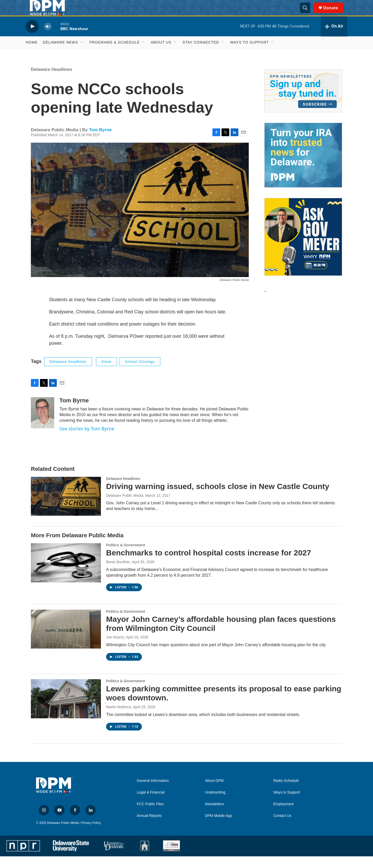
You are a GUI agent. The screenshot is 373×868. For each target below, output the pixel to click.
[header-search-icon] (307, 14)
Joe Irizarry (115, 649)
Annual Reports (149, 827)
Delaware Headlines (52, 81)
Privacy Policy (91, 835)
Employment (284, 816)
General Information (153, 792)
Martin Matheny (119, 719)
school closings (140, 373)
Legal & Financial (151, 804)
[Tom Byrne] (43, 424)
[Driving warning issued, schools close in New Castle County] (66, 508)
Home (32, 54)
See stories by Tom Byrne (87, 440)
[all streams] (334, 38)
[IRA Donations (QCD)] (303, 167)
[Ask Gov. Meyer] (303, 249)
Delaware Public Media (125, 507)
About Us (161, 54)
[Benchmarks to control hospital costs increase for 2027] (66, 574)
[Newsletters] (303, 103)
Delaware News (60, 54)
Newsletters (214, 816)
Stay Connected (201, 54)
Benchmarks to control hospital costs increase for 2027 (209, 564)
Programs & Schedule (114, 54)
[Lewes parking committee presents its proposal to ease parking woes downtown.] (66, 710)
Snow (106, 373)
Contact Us (282, 827)
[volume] (48, 38)
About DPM (214, 792)
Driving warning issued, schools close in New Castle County (218, 498)
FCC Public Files (150, 816)
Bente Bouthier (118, 574)
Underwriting (215, 804)
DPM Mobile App (218, 827)
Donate (334, 14)
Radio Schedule (286, 792)
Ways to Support (250, 54)
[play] (32, 38)
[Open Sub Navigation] (82, 54)
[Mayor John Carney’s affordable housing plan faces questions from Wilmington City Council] (66, 641)
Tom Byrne (100, 142)
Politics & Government (126, 557)
